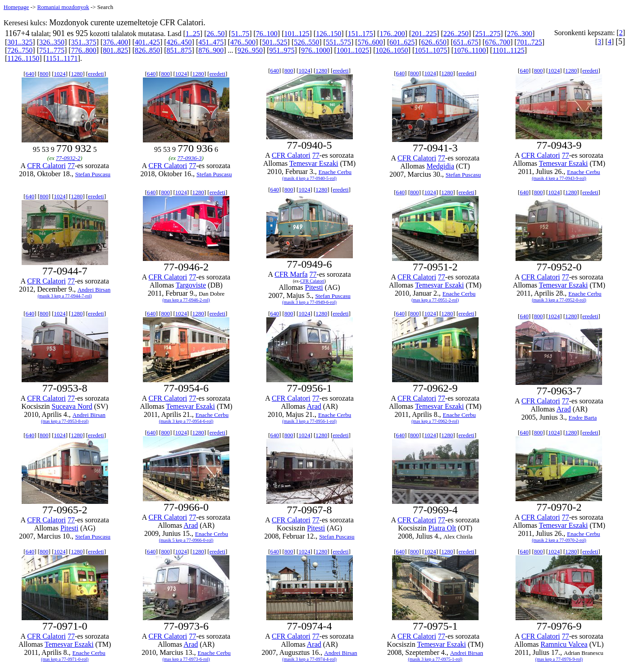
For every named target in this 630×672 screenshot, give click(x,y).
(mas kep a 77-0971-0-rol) (65, 659)
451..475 (211, 42)
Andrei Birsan (94, 290)
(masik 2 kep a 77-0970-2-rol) (559, 540)
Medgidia (441, 166)
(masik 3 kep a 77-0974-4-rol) (309, 659)
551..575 (338, 42)
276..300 (520, 34)
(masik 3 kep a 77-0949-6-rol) (309, 302)
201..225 (424, 34)
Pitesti (314, 287)
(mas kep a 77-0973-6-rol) (186, 659)
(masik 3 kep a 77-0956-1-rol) (309, 421)
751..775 (52, 50)
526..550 (306, 42)
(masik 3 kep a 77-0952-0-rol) (559, 300)
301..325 (20, 42)
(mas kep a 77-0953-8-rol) (65, 421)
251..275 (488, 34)
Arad (314, 406)
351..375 (84, 42)
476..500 (243, 42)
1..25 (193, 34)
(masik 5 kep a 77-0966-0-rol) (186, 540)
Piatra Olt (442, 528)
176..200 (392, 34)
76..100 (267, 34)
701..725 (530, 42)
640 (30, 74)
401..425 (147, 42)
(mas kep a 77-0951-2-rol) (435, 300)
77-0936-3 (189, 158)
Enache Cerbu (335, 172)
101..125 (297, 34)
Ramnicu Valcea (564, 644)
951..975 (282, 50)
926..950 (250, 50)
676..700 (498, 42)
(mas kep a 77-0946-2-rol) (186, 300)
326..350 (52, 42)
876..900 (211, 50)
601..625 (402, 42)
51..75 (240, 34)
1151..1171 (62, 58)
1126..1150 (23, 58)
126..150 (329, 34)
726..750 (20, 50)
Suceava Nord (72, 406)
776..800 (84, 50)
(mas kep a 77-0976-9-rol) (559, 659)
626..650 (434, 42)
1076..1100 (470, 50)
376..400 (115, 42)
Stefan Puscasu (93, 174)
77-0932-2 (68, 158)
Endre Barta (583, 418)
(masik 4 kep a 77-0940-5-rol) (309, 178)
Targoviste (191, 285)
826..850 (147, 50)
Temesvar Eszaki (314, 163)
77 (71, 166)
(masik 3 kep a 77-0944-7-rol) (65, 296)
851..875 (179, 50)
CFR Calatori (46, 166)
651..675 (466, 42)
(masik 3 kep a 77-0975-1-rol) (435, 659)
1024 (59, 74)
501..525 (275, 42)
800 (44, 74)
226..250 (456, 34)
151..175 (361, 34)
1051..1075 (431, 50)
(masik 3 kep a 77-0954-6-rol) (186, 421)
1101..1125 (509, 50)
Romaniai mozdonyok (63, 7)
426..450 (179, 42)
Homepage (16, 7)
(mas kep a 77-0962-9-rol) (435, 421)
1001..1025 (353, 50)
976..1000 (315, 50)
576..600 (370, 42)
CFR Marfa (291, 274)
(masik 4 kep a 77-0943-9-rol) (559, 178)
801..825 (115, 50)
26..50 (216, 34)
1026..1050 (392, 50)
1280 (77, 74)
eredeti (96, 74)
